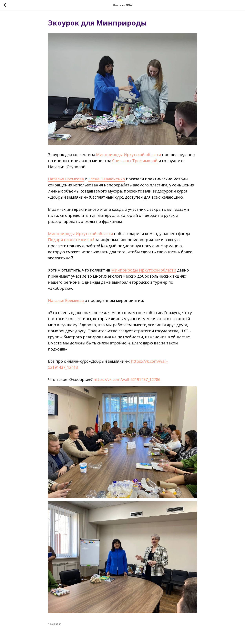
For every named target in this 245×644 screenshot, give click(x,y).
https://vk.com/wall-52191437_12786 (127, 379)
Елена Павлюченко (107, 179)
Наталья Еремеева (66, 179)
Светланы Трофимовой (135, 161)
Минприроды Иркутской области (129, 155)
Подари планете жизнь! (71, 240)
